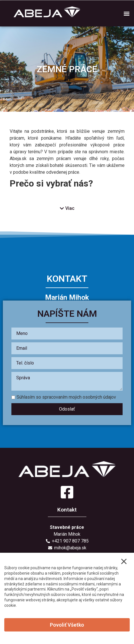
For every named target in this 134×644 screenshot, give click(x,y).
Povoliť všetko (67, 625)
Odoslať (67, 409)
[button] (126, 13)
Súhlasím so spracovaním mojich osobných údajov (64, 397)
